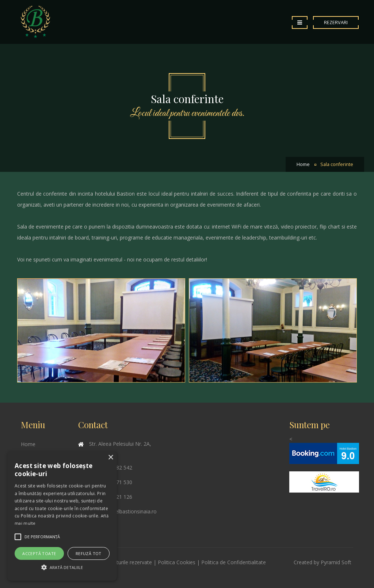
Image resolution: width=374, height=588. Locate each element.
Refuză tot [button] (89, 553)
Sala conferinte (337, 164)
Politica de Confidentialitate (234, 562)
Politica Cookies (177, 562)
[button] (62, 567)
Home (303, 164)
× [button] (110, 458)
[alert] (62, 516)
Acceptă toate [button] (39, 553)
